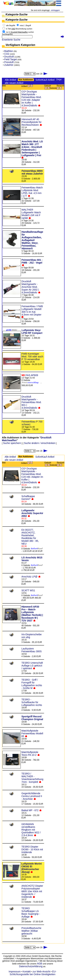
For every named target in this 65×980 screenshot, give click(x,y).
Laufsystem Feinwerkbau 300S (32, 650)
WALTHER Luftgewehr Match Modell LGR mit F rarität (31, 214)
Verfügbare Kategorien (20, 45)
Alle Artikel (10, 80)
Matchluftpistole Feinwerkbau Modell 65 (32, 733)
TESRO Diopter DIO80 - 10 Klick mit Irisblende (32, 849)
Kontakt (27, 972)
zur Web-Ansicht (41, 972)
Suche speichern (12, 443)
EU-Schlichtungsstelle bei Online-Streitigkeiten (33, 973)
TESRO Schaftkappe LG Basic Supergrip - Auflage (31, 912)
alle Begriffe (11, 26)
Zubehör (9, 65)
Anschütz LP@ (29, 577)
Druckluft (9, 57)
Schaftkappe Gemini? (28, 498)
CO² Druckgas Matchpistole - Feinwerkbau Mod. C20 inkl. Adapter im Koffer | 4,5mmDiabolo (32, 99)
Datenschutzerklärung (31, 966)
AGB (40, 964)
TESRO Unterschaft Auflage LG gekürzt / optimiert (32, 666)
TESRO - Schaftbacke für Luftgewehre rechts (32, 702)
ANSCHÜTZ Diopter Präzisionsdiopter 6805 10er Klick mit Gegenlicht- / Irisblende (32, 891)
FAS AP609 (32, 375)
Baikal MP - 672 (30, 810)
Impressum (15, 972)
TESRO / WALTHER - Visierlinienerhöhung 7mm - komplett (32, 778)
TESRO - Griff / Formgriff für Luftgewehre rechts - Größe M (32, 684)
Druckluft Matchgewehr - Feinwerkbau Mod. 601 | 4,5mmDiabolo (32, 402)
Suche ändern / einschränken (40, 443)
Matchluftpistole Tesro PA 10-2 (30, 754)
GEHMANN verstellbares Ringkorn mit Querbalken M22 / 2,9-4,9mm (31, 830)
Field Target (11, 59)
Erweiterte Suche (11, 40)
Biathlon (9, 51)
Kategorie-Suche (17, 14)
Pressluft (9, 62)
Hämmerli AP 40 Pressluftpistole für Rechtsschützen (32, 122)
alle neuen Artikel (14, 83)
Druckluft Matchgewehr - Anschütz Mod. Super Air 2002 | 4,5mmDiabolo (30, 287)
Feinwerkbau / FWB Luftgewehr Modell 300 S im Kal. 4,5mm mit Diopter (32, 310)
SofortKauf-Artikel (45, 80)
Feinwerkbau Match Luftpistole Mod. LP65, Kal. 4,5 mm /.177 (32, 192)
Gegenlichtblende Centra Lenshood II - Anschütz (32, 796)
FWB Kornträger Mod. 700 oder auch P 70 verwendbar (32, 357)
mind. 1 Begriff (25, 26)
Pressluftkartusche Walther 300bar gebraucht (31, 931)
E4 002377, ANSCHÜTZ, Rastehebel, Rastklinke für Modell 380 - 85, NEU (30, 537)
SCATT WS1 (28, 590)
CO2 (7, 54)
